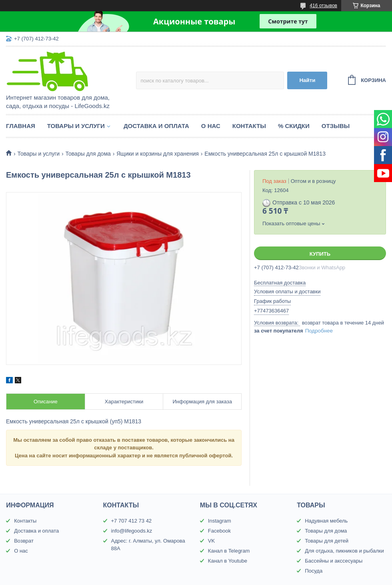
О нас (211, 126)
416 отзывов (323, 6)
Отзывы (336, 126)
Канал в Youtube (228, 561)
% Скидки (294, 126)
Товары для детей (327, 541)
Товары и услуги (76, 126)
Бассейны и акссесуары (334, 561)
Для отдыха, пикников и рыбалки (344, 551)
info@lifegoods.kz (132, 531)
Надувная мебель (326, 521)
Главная (21, 126)
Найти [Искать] (307, 80)
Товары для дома (88, 154)
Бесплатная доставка (280, 283)
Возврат (24, 541)
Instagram (220, 521)
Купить (320, 254)
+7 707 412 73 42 (132, 521)
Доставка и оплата (156, 126)
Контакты (249, 126)
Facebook (219, 531)
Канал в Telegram (229, 551)
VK (211, 541)
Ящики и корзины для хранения (158, 154)
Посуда (314, 571)
